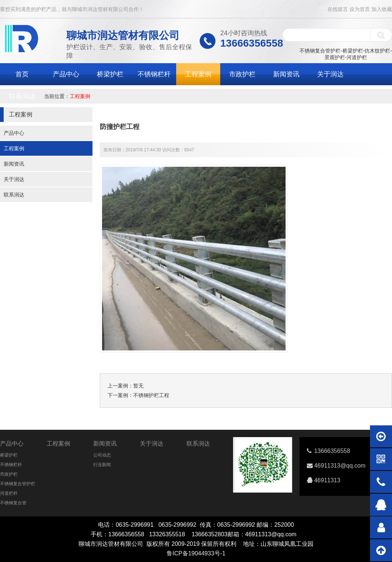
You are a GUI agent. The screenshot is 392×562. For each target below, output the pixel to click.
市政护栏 (242, 74)
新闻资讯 (286, 74)
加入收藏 (382, 9)
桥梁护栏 (110, 74)
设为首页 (360, 9)
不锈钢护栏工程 (151, 395)
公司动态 (102, 455)
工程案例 (198, 74)
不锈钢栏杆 (154, 74)
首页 (22, 74)
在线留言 (338, 9)
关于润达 (330, 74)
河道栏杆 (9, 493)
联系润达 (22, 96)
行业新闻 (102, 465)
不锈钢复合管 (13, 503)
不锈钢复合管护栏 (18, 484)
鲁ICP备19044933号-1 (196, 553)
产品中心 (66, 74)
